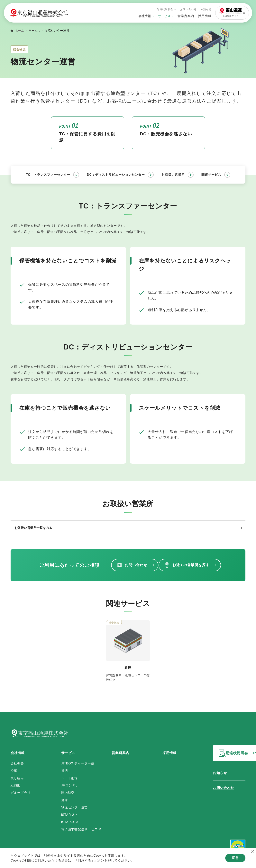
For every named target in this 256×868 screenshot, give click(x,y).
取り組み (17, 778)
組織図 (16, 785)
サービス (164, 16)
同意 (234, 859)
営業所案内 (186, 16)
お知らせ (206, 9)
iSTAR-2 (61, 815)
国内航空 (60, 793)
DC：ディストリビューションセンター (116, 175)
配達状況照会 (167, 9)
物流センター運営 (67, 807)
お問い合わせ (188, 9)
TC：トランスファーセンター (48, 175)
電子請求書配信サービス (73, 829)
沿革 (14, 771)
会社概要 (17, 763)
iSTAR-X (61, 822)
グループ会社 (21, 793)
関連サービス (211, 175)
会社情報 (145, 16)
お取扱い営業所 (173, 175)
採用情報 (205, 16)
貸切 (57, 771)
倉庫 (57, 800)
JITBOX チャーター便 (70, 763)
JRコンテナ (62, 785)
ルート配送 (62, 778)
